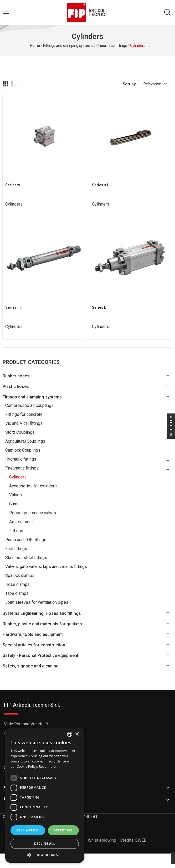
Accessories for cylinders (33, 486)
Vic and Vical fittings (24, 423)
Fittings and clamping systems (32, 397)
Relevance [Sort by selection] (155, 84)
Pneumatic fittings (22, 468)
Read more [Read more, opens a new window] (47, 767)
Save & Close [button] (28, 830)
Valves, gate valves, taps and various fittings (46, 567)
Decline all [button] (45, 844)
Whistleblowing (102, 840)
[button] (45, 855)
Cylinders (18, 477)
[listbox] (70, 734)
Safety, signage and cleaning (31, 666)
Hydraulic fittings (21, 459)
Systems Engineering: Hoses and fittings (42, 613)
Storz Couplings (20, 432)
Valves (16, 495)
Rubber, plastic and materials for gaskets (42, 624)
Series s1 (100, 185)
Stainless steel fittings (26, 558)
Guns (14, 504)
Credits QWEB (133, 840)
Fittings (16, 531)
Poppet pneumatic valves (33, 513)
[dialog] (45, 795)
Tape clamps (17, 593)
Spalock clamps (20, 575)
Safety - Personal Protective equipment (40, 655)
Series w (13, 185)
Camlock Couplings (23, 450)
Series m (13, 307)
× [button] (77, 734)
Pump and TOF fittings (26, 540)
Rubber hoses (16, 376)
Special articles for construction (34, 645)
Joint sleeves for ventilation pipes (37, 602)
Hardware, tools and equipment (33, 634)
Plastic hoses (16, 386)
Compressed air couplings (29, 405)
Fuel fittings (16, 549)
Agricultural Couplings (25, 441)
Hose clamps (17, 584)
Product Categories (31, 362)
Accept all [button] (63, 830)
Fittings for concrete (24, 414)
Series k (99, 307)
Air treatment (21, 522)
